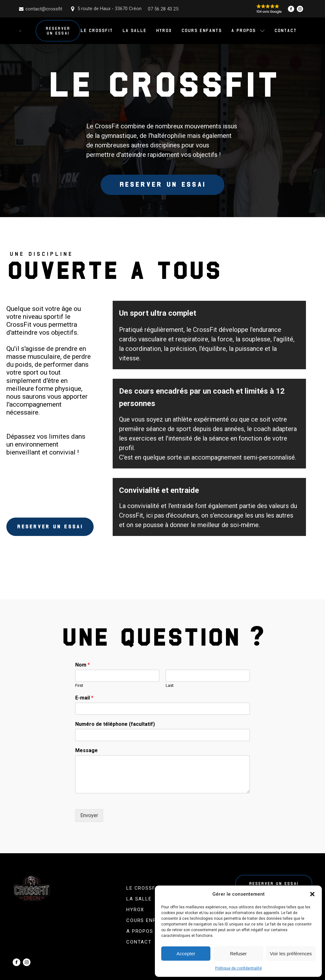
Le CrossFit (96, 30)
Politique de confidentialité (239, 968)
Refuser (239, 954)
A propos (248, 30)
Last (170, 685)
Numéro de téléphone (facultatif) (115, 724)
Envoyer (89, 815)
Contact (285, 30)
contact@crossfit (44, 9)
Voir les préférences (291, 954)
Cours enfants (201, 30)
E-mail (84, 698)
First (79, 685)
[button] (312, 894)
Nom (83, 665)
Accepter (186, 954)
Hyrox (164, 30)
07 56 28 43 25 (163, 9)
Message (86, 750)
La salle (134, 30)
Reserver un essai (58, 31)
